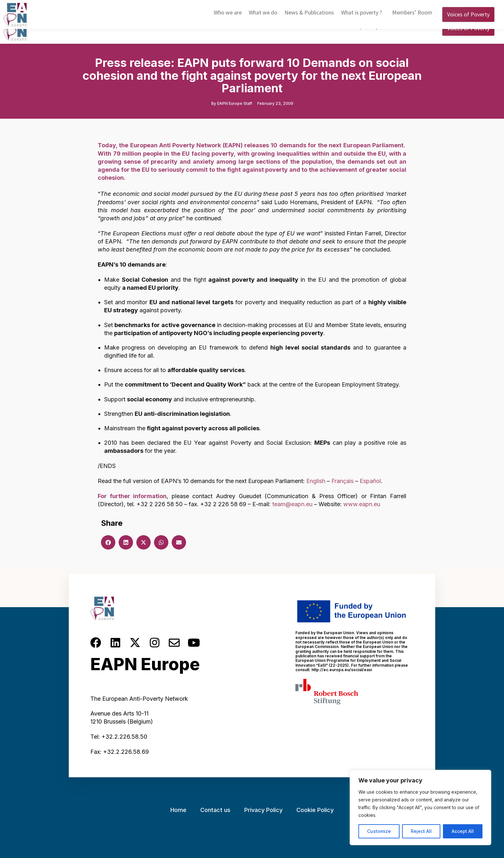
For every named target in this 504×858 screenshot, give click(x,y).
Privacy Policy (263, 810)
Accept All (463, 831)
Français (342, 481)
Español (370, 481)
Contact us (215, 810)
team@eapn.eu (292, 504)
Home (178, 810)
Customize (379, 831)
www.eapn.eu (362, 504)
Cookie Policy (315, 810)
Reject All (421, 831)
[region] (420, 808)
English (391, 6)
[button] (108, 542)
